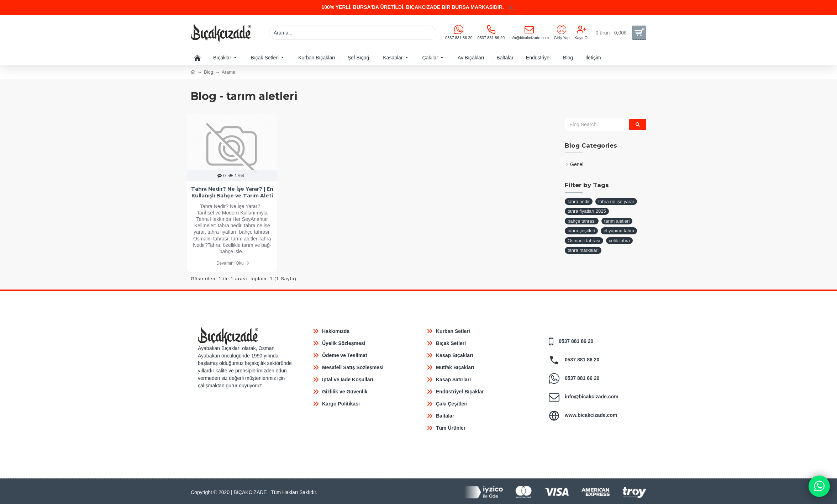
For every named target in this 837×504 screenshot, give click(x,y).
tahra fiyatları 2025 (587, 211)
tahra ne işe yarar (616, 201)
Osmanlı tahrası (584, 241)
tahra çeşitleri (581, 231)
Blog (209, 72)
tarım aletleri (617, 221)
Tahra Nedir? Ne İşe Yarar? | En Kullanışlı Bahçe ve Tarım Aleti (232, 192)
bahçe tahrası (582, 221)
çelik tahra (619, 241)
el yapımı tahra (619, 231)
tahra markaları (583, 250)
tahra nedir (579, 201)
